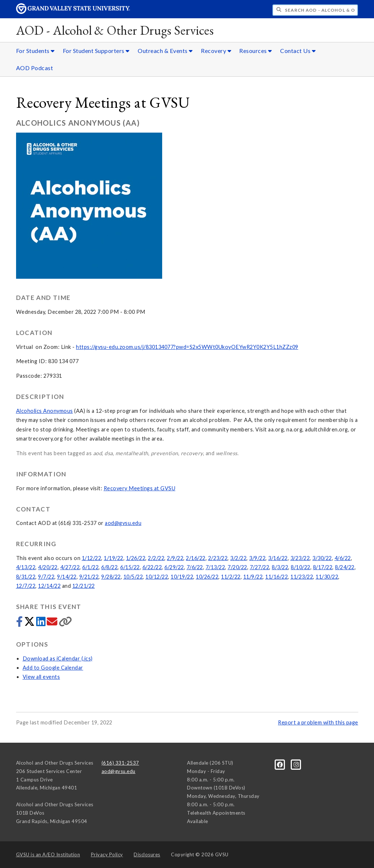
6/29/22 (174, 567)
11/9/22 (253, 577)
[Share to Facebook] (20, 623)
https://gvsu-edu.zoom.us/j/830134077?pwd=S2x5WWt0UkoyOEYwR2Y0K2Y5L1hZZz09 (187, 347)
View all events (41, 677)
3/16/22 (278, 558)
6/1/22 (90, 567)
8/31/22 (26, 577)
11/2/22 (231, 577)
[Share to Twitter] (30, 623)
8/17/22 (323, 567)
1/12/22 (92, 558)
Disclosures (147, 854)
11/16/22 (276, 577)
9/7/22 (46, 577)
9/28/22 (111, 577)
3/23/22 (300, 558)
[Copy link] (66, 623)
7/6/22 (195, 567)
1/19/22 (114, 558)
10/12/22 (157, 577)
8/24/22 (345, 567)
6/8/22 (109, 567)
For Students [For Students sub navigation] (35, 51)
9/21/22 (89, 577)
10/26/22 (207, 577)
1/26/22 (136, 558)
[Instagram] (296, 764)
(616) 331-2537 (120, 763)
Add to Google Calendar (53, 668)
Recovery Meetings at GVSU (140, 488)
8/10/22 (301, 567)
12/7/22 (26, 586)
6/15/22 (130, 567)
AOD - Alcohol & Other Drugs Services (115, 30)
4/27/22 (70, 567)
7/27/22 (260, 567)
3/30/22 (322, 558)
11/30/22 (327, 577)
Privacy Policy (107, 854)
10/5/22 (133, 577)
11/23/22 (302, 577)
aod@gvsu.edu (123, 523)
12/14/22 (49, 586)
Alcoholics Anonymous (45, 411)
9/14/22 (67, 577)
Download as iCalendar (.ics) (58, 658)
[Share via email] (53, 623)
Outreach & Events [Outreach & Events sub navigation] (165, 51)
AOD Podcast (35, 68)
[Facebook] (280, 764)
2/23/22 (218, 558)
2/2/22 (156, 558)
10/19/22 (182, 577)
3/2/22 (238, 558)
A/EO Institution (48, 854)
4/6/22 (343, 558)
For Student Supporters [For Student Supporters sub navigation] (96, 51)
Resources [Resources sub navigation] (256, 51)
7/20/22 (237, 567)
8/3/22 (280, 567)
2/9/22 (175, 558)
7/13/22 (215, 567)
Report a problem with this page (318, 722)
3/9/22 (257, 558)
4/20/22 (48, 567)
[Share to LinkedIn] (41, 623)
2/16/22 (196, 558)
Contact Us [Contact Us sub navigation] (298, 51)
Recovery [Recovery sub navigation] (216, 51)
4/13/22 (26, 567)
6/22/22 (152, 567)
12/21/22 (84, 586)
